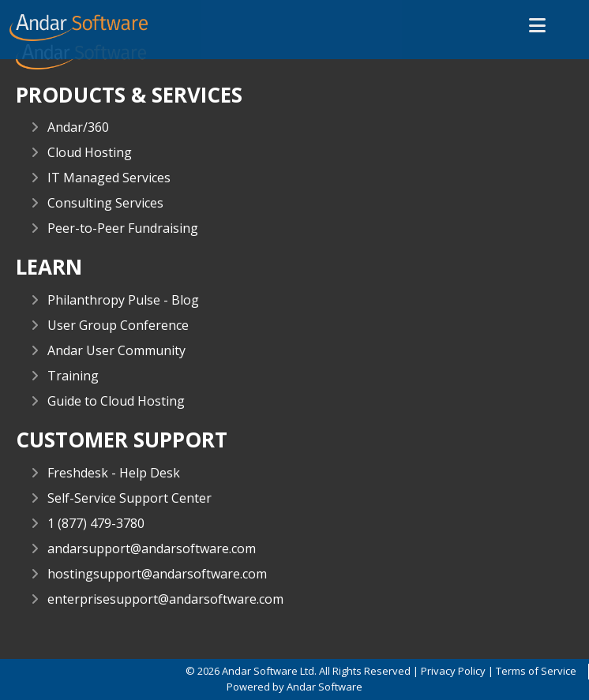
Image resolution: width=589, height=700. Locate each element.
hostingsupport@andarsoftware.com (157, 574)
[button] (537, 26)
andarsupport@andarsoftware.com (152, 548)
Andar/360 (78, 127)
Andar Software (325, 687)
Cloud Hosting (90, 152)
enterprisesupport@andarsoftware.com (165, 599)
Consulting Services (105, 203)
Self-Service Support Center (129, 498)
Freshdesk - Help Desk (114, 473)
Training (73, 376)
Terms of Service (536, 671)
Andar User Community (116, 350)
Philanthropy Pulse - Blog (123, 300)
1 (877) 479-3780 (96, 523)
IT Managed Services (109, 178)
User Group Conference (118, 325)
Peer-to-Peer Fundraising (123, 228)
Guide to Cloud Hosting (116, 401)
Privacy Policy (453, 671)
